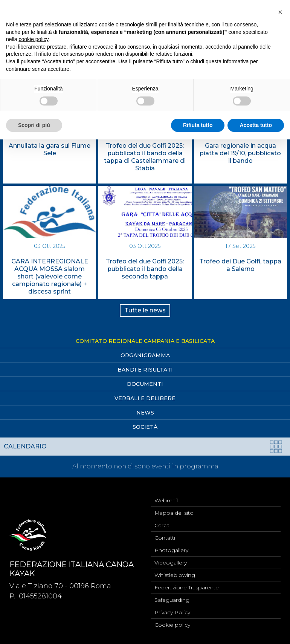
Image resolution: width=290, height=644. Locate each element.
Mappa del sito (174, 513)
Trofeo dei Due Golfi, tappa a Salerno (240, 265)
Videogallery (171, 563)
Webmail (166, 500)
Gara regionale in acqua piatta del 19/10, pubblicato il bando (240, 153)
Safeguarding (172, 600)
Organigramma (145, 355)
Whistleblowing (175, 575)
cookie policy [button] (33, 39)
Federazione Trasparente (187, 587)
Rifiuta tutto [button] (198, 125)
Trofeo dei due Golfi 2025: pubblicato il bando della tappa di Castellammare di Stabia (145, 157)
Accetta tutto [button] (256, 125)
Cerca (162, 525)
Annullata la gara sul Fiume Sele (50, 149)
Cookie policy (172, 625)
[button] (280, 12)
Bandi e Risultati (145, 370)
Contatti (165, 538)
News (145, 413)
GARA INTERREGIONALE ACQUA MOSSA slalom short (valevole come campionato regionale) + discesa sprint (50, 276)
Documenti (145, 384)
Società (145, 427)
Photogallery (171, 550)
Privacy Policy (172, 612)
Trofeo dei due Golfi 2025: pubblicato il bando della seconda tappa (145, 269)
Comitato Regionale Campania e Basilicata (145, 341)
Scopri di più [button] (34, 125)
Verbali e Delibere (145, 398)
